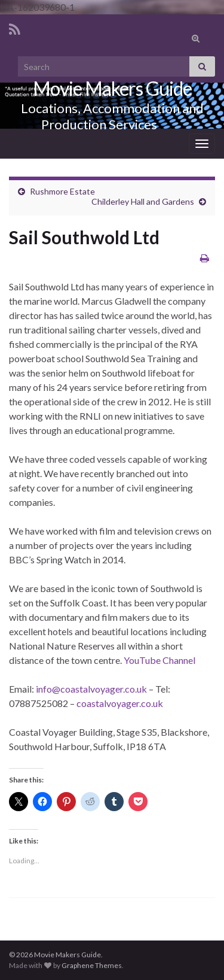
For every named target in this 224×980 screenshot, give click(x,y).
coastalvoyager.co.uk (120, 703)
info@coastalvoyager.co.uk (91, 689)
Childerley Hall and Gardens (143, 201)
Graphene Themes (92, 965)
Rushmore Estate (62, 191)
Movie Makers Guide (112, 88)
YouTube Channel (159, 660)
